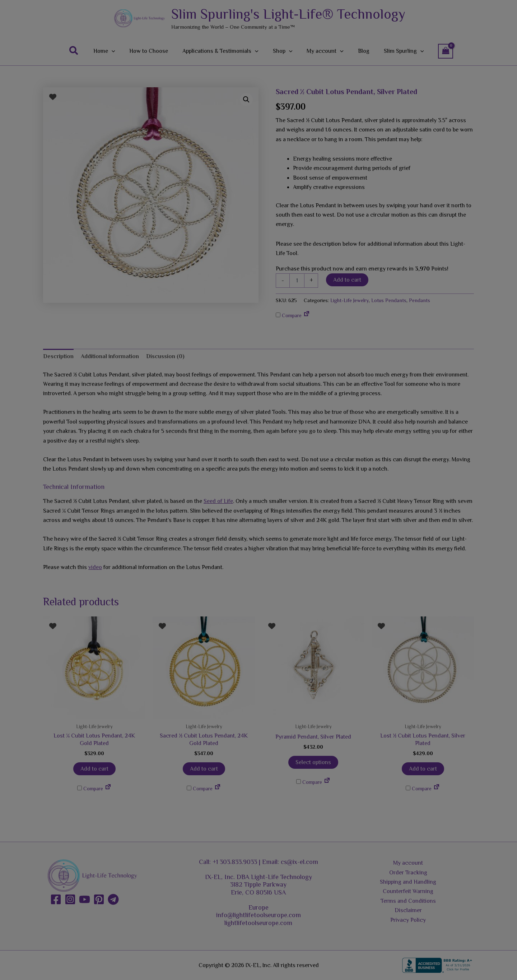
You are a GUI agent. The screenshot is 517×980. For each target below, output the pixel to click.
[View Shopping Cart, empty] (436, 51)
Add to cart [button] (94, 769)
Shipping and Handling (408, 882)
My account (408, 863)
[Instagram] (70, 899)
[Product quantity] (297, 281)
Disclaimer (408, 910)
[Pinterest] (99, 899)
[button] (84, 51)
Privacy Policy (408, 920)
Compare (289, 315)
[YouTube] (85, 899)
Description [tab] (58, 356)
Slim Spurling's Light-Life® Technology (288, 14)
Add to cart (347, 280)
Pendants (420, 300)
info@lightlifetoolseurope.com (258, 915)
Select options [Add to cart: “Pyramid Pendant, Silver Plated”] (313, 762)
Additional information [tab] (110, 356)
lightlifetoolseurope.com (258, 923)
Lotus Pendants (389, 300)
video (95, 567)
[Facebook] (56, 899)
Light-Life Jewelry (350, 300)
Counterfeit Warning (408, 891)
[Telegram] (113, 899)
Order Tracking (408, 873)
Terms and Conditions (408, 901)
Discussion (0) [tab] (165, 356)
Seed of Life (218, 501)
